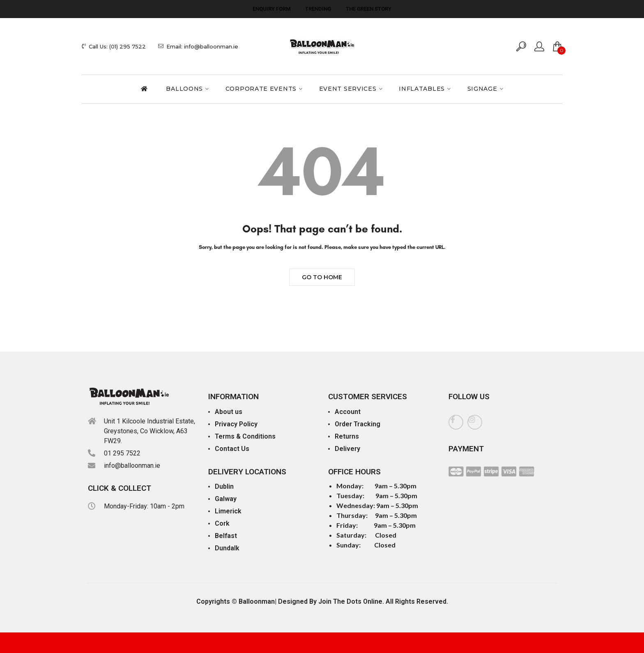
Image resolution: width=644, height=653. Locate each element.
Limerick (228, 511)
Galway (226, 499)
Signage (482, 89)
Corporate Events (261, 89)
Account (348, 412)
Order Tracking (358, 424)
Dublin (224, 486)
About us (229, 412)
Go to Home (322, 277)
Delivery (347, 449)
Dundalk (227, 548)
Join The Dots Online (350, 601)
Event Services (348, 89)
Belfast (226, 536)
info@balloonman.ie (132, 466)
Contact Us (232, 449)
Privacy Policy (236, 424)
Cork (222, 523)
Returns (347, 436)
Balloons (184, 89)
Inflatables (422, 89)
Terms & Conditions (245, 436)
